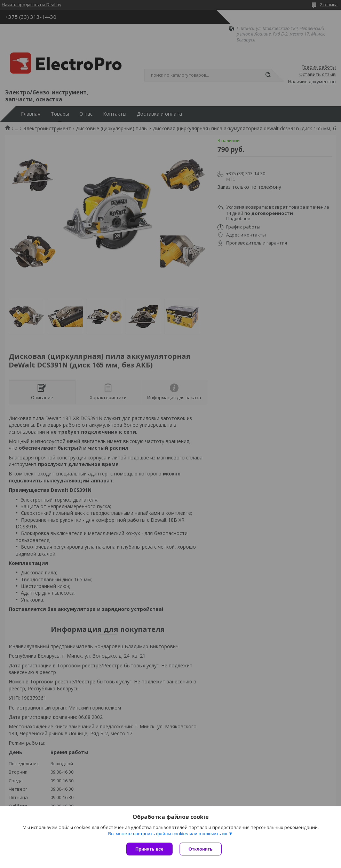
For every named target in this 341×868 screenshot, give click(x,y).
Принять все (149, 849)
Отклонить (201, 849)
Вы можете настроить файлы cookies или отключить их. (168, 834)
